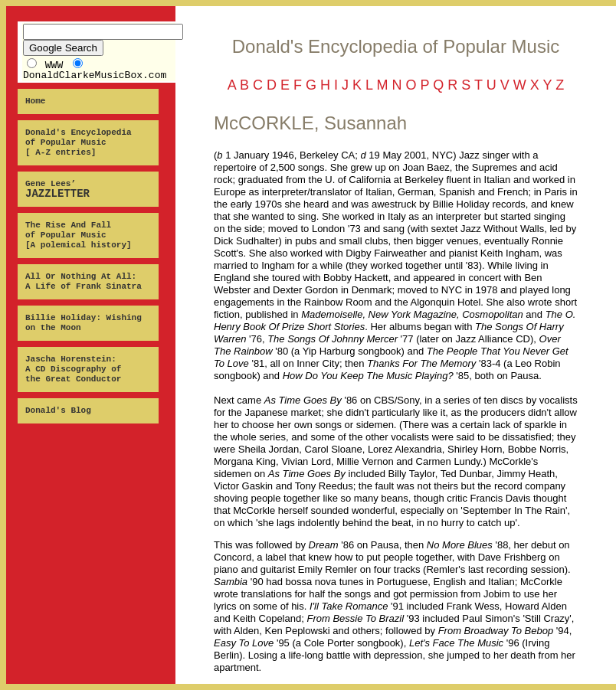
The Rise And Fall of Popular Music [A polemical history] (79, 235)
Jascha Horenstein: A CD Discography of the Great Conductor (73, 369)
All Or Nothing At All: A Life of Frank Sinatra (84, 281)
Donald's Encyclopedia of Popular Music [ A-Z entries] (79, 142)
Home (35, 101)
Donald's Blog (58, 410)
